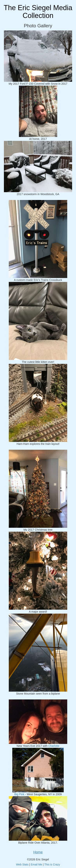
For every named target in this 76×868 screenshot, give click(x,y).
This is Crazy (52, 864)
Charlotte (54, 746)
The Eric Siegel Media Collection (38, 12)
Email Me (36, 864)
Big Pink (19, 794)
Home (38, 852)
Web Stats (22, 864)
